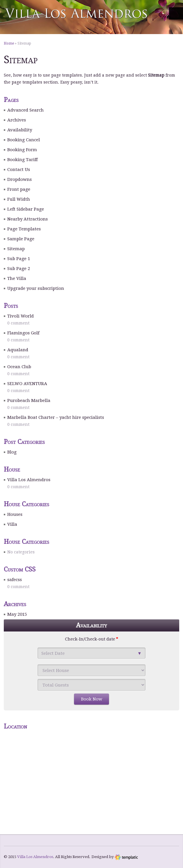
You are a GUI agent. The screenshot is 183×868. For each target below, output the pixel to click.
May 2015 (17, 614)
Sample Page (21, 239)
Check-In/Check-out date (91, 639)
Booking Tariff (22, 160)
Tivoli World (21, 316)
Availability (20, 130)
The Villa (17, 278)
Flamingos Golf (23, 333)
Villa (12, 524)
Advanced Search (25, 110)
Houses (15, 514)
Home (9, 43)
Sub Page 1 (19, 259)
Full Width (19, 199)
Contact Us (19, 170)
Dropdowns (20, 179)
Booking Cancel (24, 140)
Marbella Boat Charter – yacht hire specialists (56, 417)
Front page (19, 189)
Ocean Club (19, 367)
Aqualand (18, 350)
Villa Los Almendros (29, 480)
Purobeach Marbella (29, 401)
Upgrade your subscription (36, 288)
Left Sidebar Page (26, 209)
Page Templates (24, 229)
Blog (12, 452)
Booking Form (22, 150)
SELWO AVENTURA (27, 384)
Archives (17, 120)
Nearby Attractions (28, 219)
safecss (15, 580)
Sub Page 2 (19, 269)
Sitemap (16, 249)
